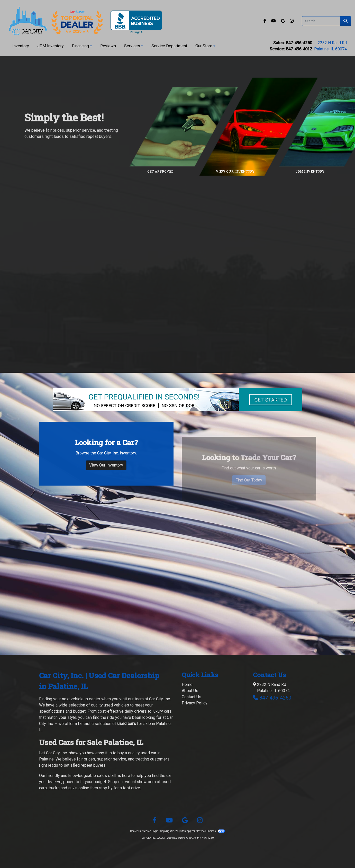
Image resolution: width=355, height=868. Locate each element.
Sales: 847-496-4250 (293, 43)
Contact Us (192, 697)
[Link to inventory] (263, 127)
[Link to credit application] (188, 127)
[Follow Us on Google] (283, 21)
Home (187, 684)
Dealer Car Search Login (144, 831)
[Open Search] (321, 21)
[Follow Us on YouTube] (274, 21)
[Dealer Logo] (83, 21)
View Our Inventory (106, 487)
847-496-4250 (275, 698)
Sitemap (185, 831)
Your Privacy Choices (208, 831)
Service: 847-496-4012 (291, 49)
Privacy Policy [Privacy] (195, 703)
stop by (106, 788)
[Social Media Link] (292, 21)
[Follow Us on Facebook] (265, 21)
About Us (190, 691)
